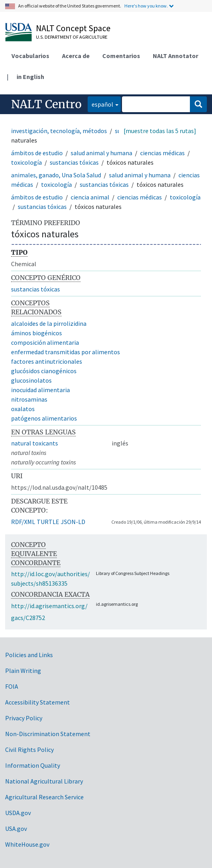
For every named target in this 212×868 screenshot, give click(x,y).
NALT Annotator (175, 56)
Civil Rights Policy (29, 750)
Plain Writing (23, 671)
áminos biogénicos (37, 333)
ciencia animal (90, 197)
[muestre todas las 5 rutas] (160, 131)
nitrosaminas (29, 399)
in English (30, 77)
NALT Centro (46, 104)
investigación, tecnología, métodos (59, 131)
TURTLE (48, 522)
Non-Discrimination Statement (48, 734)
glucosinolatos (31, 380)
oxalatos (23, 409)
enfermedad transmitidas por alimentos (66, 352)
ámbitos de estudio (37, 153)
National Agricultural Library (44, 781)
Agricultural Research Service (44, 797)
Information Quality (33, 765)
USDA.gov (18, 813)
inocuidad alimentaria (40, 390)
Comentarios (121, 56)
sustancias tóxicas (74, 162)
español (100, 104)
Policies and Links (29, 655)
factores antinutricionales (47, 361)
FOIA (12, 686)
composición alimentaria (45, 342)
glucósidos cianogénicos (44, 371)
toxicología (26, 162)
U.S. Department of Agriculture (72, 37)
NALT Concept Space (73, 28)
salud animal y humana (101, 153)
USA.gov (16, 829)
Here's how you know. (146, 6)
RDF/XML (23, 522)
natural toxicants (35, 443)
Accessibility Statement (38, 702)
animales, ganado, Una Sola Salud (56, 175)
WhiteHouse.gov (27, 844)
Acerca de (76, 56)
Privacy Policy (24, 718)
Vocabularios (30, 56)
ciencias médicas (162, 153)
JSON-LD (73, 522)
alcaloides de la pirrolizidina (49, 323)
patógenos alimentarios (44, 418)
